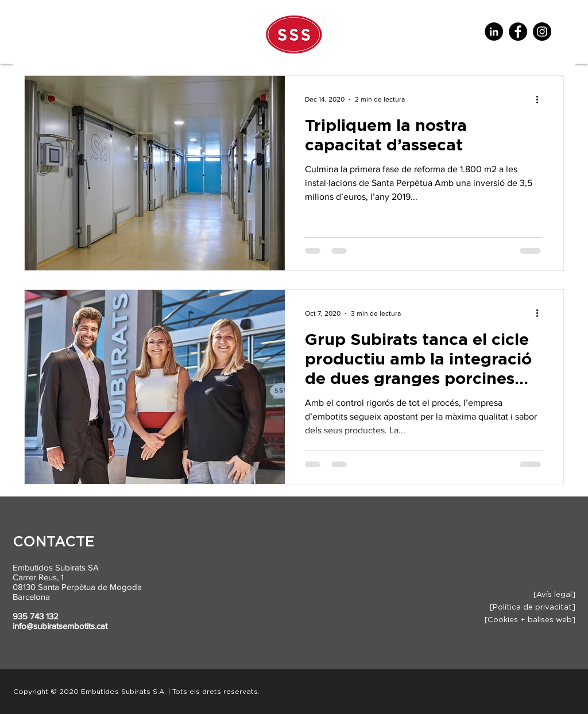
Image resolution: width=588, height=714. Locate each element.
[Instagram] (542, 32)
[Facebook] (518, 32)
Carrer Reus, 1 (38, 577)
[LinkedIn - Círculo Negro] (494, 32)
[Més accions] (541, 99)
